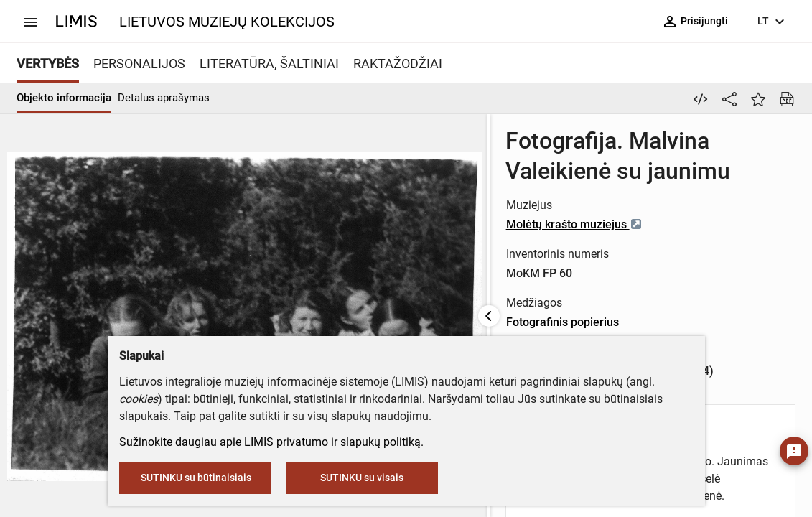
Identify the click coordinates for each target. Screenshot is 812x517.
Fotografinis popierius (415, 292)
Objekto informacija (64, 98)
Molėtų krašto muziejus (426, 194)
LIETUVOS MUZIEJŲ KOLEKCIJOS (227, 22)
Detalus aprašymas (164, 98)
